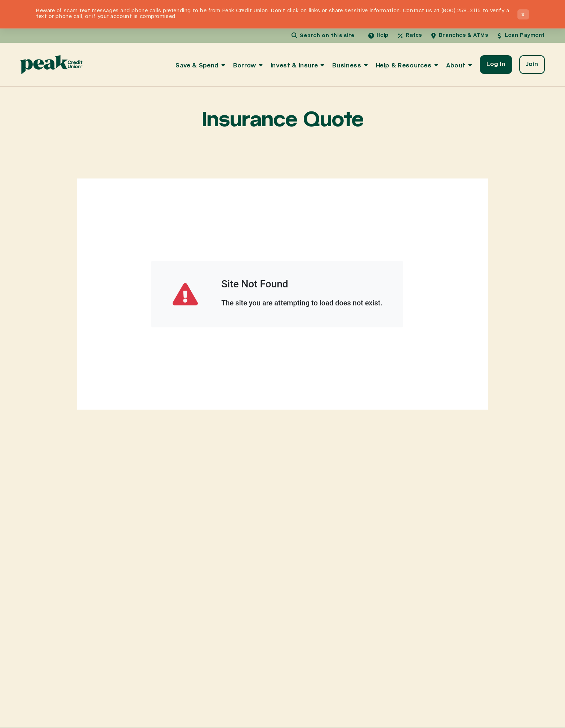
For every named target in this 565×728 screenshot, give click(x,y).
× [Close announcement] (523, 14)
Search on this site (327, 36)
